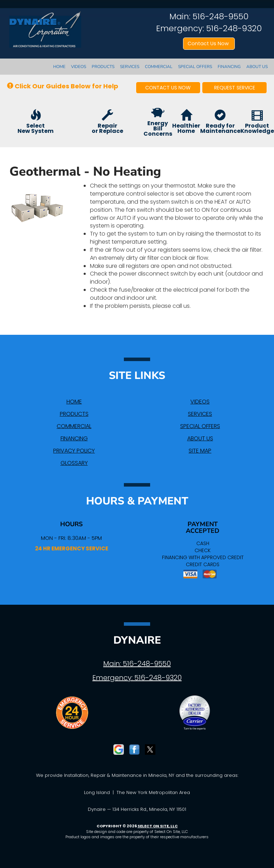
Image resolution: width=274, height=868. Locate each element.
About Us (257, 67)
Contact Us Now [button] (209, 43)
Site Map (200, 451)
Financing (229, 67)
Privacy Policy (74, 451)
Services (130, 67)
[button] (168, 88)
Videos (79, 67)
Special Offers (195, 67)
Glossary (74, 463)
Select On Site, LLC (158, 826)
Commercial (159, 67)
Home (59, 67)
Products (103, 67)
